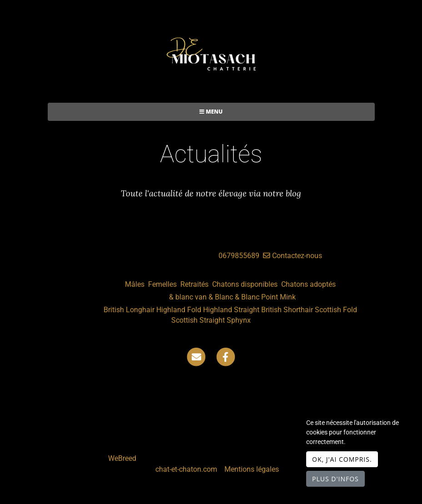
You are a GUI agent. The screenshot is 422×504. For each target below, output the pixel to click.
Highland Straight (231, 310)
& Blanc (221, 297)
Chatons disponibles (245, 284)
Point (270, 297)
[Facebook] (226, 357)
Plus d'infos (335, 479)
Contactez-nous (293, 256)
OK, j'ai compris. (342, 459)
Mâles (135, 284)
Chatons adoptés (308, 284)
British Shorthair (287, 310)
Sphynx (239, 320)
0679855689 (239, 256)
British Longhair (129, 310)
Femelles (162, 284)
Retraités (194, 284)
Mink (288, 297)
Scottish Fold (336, 310)
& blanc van (188, 297)
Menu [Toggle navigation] (211, 112)
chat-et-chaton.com (187, 469)
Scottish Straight (198, 320)
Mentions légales (252, 469)
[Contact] (196, 357)
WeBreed (122, 458)
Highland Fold (179, 310)
